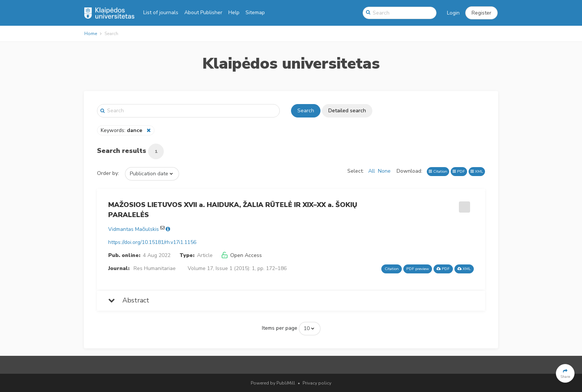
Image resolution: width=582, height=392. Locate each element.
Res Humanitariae (155, 268)
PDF (459, 171)
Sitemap (255, 12)
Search (306, 111)
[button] (481, 13)
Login (453, 13)
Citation (438, 171)
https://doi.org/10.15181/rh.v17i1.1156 (152, 242)
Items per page (280, 328)
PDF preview (418, 269)
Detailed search (347, 111)
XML (477, 171)
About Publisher (203, 12)
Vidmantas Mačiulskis (134, 229)
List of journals (161, 12)
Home (91, 34)
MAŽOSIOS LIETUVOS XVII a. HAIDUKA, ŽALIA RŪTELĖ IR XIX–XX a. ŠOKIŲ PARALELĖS (233, 210)
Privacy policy (317, 383)
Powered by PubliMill (273, 383)
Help (234, 12)
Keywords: (122, 130)
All (372, 171)
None (384, 171)
